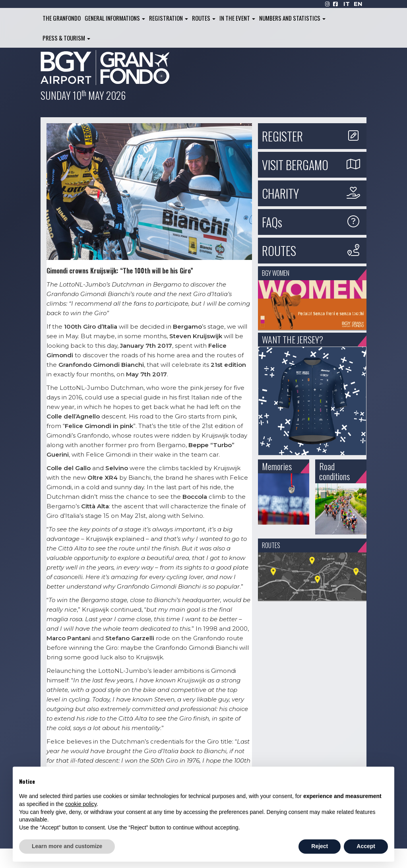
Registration (169, 18)
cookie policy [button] (81, 804)
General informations (115, 18)
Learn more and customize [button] (67, 846)
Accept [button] (366, 846)
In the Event (237, 18)
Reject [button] (320, 846)
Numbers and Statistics (292, 18)
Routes (204, 18)
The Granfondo (62, 18)
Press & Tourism (66, 38)
